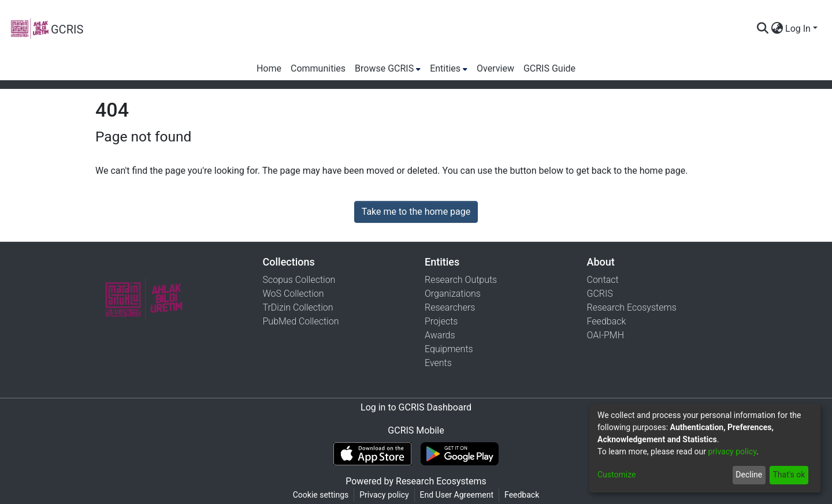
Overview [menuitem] (495, 68)
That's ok (789, 475)
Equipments (449, 349)
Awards (440, 335)
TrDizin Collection (298, 307)
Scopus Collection (299, 280)
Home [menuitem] (269, 68)
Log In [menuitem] (798, 29)
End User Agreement (457, 495)
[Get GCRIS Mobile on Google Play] (460, 454)
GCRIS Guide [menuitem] (549, 68)
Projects (441, 321)
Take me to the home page (416, 212)
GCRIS (600, 294)
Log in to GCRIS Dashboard (416, 407)
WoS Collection (294, 294)
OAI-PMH (606, 335)
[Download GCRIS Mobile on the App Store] (372, 454)
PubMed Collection (301, 321)
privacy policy (732, 451)
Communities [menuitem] (318, 68)
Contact (603, 280)
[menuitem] (777, 29)
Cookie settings (321, 495)
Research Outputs (461, 280)
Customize (616, 475)
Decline (749, 475)
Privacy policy (384, 495)
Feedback (607, 321)
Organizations (453, 294)
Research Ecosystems (632, 307)
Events (438, 363)
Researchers (450, 307)
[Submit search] (762, 29)
